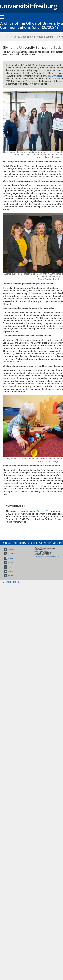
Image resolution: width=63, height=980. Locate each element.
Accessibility (20, 543)
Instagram (11, 558)
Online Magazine (22, 37)
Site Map (7, 543)
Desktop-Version (11, 582)
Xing (9, 567)
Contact (32, 543)
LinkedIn (10, 571)
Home (4, 36)
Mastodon (11, 576)
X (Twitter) (11, 554)
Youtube (10, 563)
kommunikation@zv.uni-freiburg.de (48, 556)
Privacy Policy (44, 543)
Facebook (11, 549)
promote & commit (44, 37)
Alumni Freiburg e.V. (39, 511)
